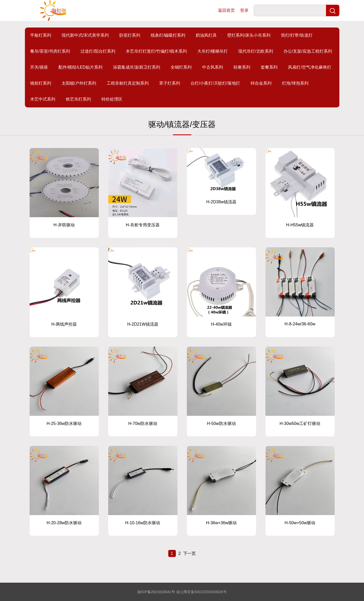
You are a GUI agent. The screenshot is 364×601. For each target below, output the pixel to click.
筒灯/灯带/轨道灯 (297, 35)
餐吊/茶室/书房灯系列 (50, 51)
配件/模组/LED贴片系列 (80, 67)
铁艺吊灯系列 (78, 99)
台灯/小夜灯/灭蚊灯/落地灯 (215, 83)
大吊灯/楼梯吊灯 (213, 51)
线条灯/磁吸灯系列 (168, 35)
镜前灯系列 (41, 83)
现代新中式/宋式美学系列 (85, 35)
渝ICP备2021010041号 (156, 592)
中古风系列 (213, 67)
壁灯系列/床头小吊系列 (249, 35)
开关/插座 (39, 67)
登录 (244, 10)
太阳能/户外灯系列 (79, 83)
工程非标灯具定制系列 (128, 83)
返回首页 (226, 10)
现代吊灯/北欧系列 (256, 51)
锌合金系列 (261, 83)
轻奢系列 (242, 67)
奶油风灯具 (206, 35)
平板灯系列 (41, 35)
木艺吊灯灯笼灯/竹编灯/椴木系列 (156, 51)
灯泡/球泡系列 (295, 83)
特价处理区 (112, 99)
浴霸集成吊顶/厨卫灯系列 (137, 67)
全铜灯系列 (181, 67)
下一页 (189, 553)
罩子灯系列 (170, 83)
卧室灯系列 (130, 35)
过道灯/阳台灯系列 (98, 51)
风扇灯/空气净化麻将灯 (309, 67)
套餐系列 (269, 67)
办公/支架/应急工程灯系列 (308, 51)
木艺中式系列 (43, 99)
